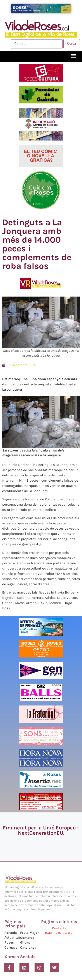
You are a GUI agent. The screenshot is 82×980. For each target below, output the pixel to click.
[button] (74, 56)
